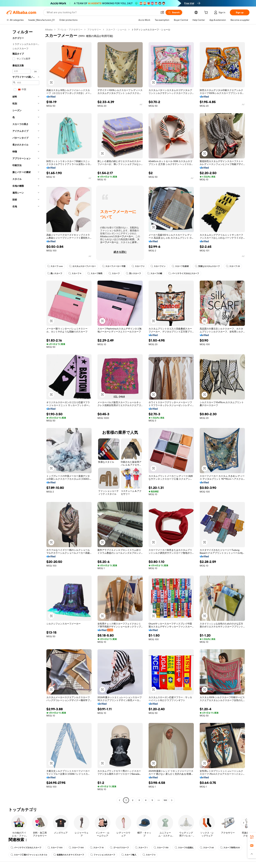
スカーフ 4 (75, 273)
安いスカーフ (133, 273)
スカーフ (114, 273)
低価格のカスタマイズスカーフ (69, 855)
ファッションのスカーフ (103, 855)
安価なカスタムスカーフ (207, 266)
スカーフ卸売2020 (230, 848)
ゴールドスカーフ (119, 848)
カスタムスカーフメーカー (82, 266)
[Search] (174, 12)
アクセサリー (94, 30)
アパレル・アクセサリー (70, 30)
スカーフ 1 (141, 848)
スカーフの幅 (155, 273)
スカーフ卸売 (95, 273)
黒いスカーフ (55, 273)
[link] (252, 837)
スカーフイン (158, 266)
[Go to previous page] (120, 800)
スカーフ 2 (138, 266)
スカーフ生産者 (180, 266)
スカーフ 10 (97, 848)
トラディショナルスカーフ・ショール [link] (151, 30)
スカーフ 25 (233, 266)
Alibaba (49, 30)
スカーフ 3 (149, 855)
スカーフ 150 (161, 848)
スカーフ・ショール (116, 30)
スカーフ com (55, 266)
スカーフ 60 (207, 848)
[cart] (207, 13)
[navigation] (25, 415)
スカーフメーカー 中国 (114, 266)
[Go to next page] (172, 800)
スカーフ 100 (55, 848)
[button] (162, 12)
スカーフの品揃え (184, 848)
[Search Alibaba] (102, 12)
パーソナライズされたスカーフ (184, 273)
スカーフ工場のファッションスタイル (29, 855)
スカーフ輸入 (129, 855)
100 (165, 800)
